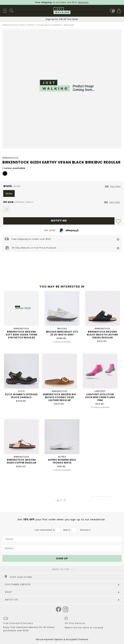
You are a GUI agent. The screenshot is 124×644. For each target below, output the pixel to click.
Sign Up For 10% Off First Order (62, 19)
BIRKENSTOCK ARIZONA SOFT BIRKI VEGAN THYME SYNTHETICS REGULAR (21, 335)
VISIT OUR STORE (18, 577)
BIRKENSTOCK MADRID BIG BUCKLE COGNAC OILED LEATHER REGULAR (60, 397)
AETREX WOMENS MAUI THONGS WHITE (62, 461)
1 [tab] (58, 501)
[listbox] (62, 194)
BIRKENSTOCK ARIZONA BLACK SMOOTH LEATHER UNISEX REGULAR (103, 335)
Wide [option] (9, 194)
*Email (9, 539)
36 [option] (7, 209)
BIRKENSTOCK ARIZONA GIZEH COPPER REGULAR (22, 461)
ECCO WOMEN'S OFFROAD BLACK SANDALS (21, 396)
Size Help (115, 202)
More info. (83, 2)
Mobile (9, 548)
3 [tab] (65, 501)
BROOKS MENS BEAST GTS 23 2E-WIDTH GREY (62, 333)
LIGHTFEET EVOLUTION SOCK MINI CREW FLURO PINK (100, 397)
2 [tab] (62, 501)
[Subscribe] (62, 558)
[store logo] (62, 11)
